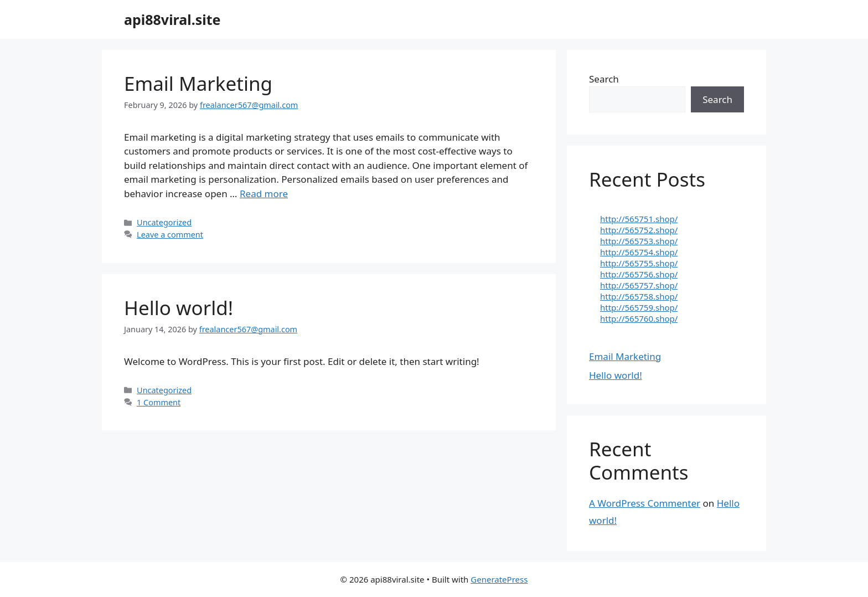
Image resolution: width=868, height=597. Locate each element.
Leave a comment (170, 235)
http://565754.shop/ (639, 252)
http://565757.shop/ (639, 285)
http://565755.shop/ (639, 263)
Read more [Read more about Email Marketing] (264, 194)
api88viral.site (172, 19)
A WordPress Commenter (645, 503)
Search (604, 79)
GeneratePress (499, 579)
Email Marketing (198, 83)
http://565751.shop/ (639, 219)
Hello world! (179, 308)
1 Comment (159, 402)
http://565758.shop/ (639, 296)
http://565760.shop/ (639, 318)
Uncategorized (164, 222)
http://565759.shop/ (639, 307)
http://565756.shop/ (639, 274)
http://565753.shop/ (639, 241)
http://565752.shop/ (639, 230)
